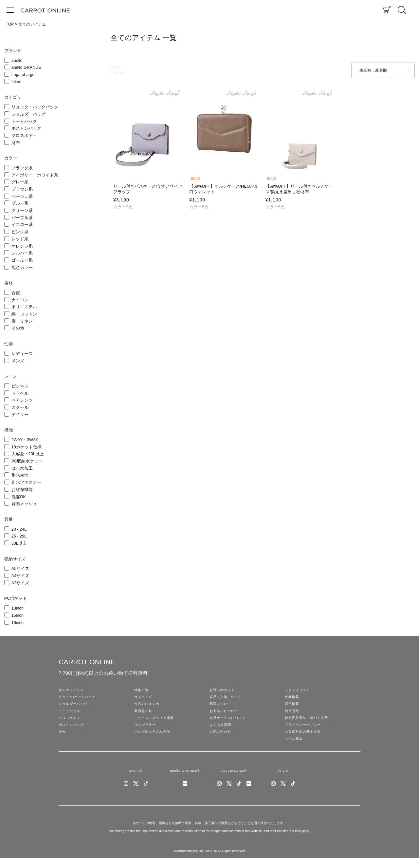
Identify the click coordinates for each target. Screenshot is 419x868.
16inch (18, 623)
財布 (16, 143)
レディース (22, 354)
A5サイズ (20, 569)
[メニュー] (10, 10)
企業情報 (293, 699)
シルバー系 (22, 253)
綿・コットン (24, 314)
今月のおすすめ (148, 707)
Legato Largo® (234, 780)
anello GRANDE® (185, 780)
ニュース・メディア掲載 (156, 723)
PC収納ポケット (27, 461)
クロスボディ (24, 136)
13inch (18, 608)
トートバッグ (24, 122)
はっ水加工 (22, 468)
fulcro (17, 82)
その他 (18, 328)
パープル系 (22, 218)
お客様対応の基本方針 (304, 739)
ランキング (144, 699)
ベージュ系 (22, 197)
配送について (221, 707)
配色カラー (22, 268)
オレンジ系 (22, 246)
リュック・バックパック (35, 107)
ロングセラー (146, 731)
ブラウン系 (22, 189)
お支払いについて (225, 715)
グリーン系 (22, 211)
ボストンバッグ (26, 128)
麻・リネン (22, 321)
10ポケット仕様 (27, 447)
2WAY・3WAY (25, 440)
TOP (10, 24)
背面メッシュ (24, 504)
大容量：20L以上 (28, 454)
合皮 (16, 293)
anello (17, 61)
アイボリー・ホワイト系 (35, 175)
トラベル (20, 393)
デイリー (20, 415)
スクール (20, 407)
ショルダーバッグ (28, 114)
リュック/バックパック (79, 699)
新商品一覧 (144, 715)
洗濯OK (19, 497)
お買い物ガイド (223, 690)
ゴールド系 (22, 260)
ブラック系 (22, 168)
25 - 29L (19, 536)
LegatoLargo (23, 75)
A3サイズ (20, 583)
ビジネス (20, 386)
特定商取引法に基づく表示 (308, 723)
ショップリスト (299, 690)
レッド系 (20, 239)
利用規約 (293, 715)
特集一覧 (142, 690)
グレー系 (20, 182)
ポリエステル (24, 307)
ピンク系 (20, 232)
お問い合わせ (221, 739)
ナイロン (20, 300)
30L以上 (19, 543)
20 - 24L (19, 529)
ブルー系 (20, 203)
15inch (18, 615)
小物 (63, 739)
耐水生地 (20, 475)
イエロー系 (22, 225)
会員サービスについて (229, 723)
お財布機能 (22, 490)
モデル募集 (295, 747)
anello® (136, 780)
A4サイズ (20, 576)
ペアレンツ (22, 400)
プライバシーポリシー (304, 731)
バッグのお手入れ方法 (154, 739)
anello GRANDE (26, 67)
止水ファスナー (26, 482)
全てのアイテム (32, 24)
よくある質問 (221, 731)
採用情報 (293, 707)
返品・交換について (227, 699)
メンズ (18, 361)
